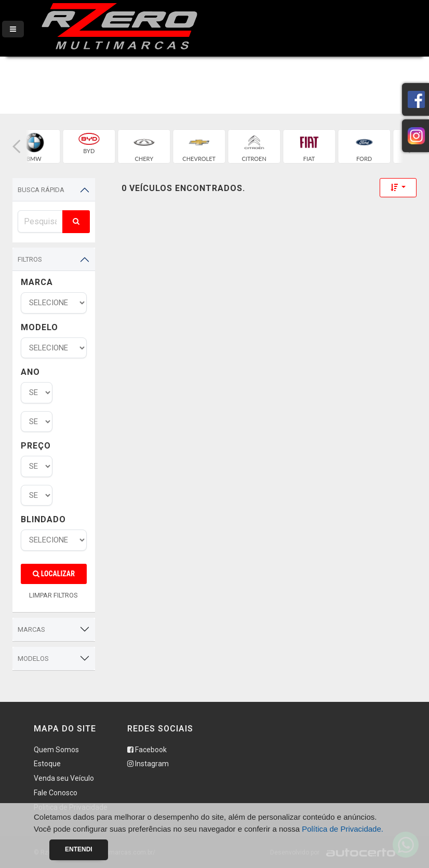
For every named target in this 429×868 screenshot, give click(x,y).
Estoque (47, 764)
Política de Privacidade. (343, 829)
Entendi (79, 849)
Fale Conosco (56, 793)
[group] (71, 146)
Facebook (147, 750)
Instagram (148, 764)
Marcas (31, 629)
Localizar (54, 574)
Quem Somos (56, 750)
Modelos (33, 659)
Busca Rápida (41, 190)
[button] (17, 146)
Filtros (30, 259)
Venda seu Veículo (64, 778)
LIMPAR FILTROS (53, 595)
